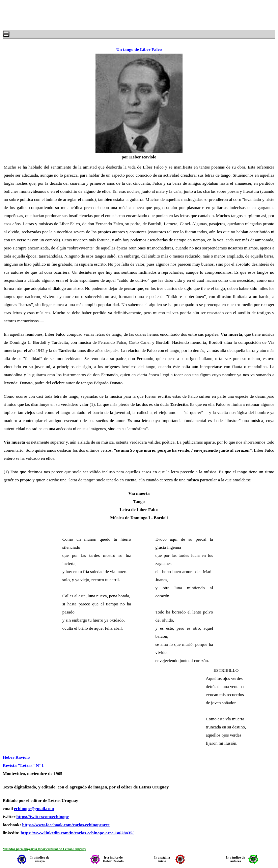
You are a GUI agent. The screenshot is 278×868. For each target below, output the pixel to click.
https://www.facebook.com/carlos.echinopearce (66, 825)
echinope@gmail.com (34, 809)
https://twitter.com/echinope (43, 817)
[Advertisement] (84, 15)
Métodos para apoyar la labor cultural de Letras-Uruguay (44, 849)
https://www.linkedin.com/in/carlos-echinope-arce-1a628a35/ (77, 833)
